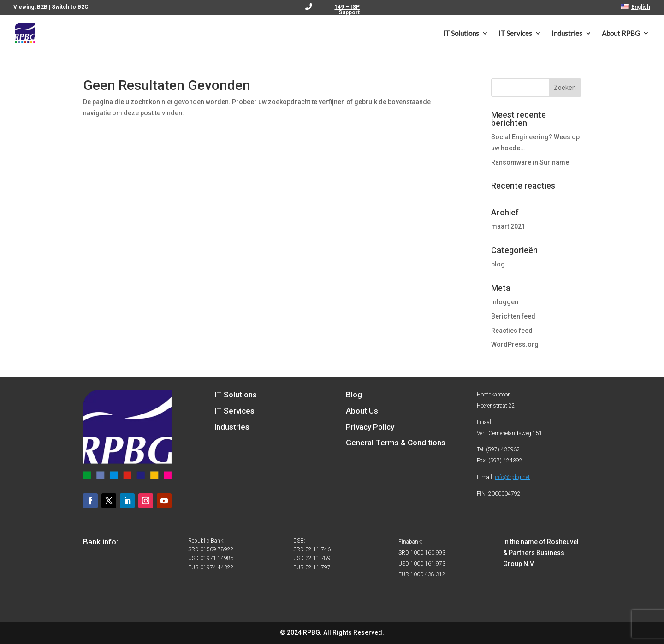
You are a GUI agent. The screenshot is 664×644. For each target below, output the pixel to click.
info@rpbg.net (512, 477)
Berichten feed (513, 316)
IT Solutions (461, 34)
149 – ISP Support (347, 10)
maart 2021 (508, 226)
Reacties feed (512, 331)
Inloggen (505, 302)
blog (498, 264)
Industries (567, 34)
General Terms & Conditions (396, 443)
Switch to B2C (70, 7)
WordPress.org (515, 344)
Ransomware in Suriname (530, 162)
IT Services (515, 34)
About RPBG (621, 34)
